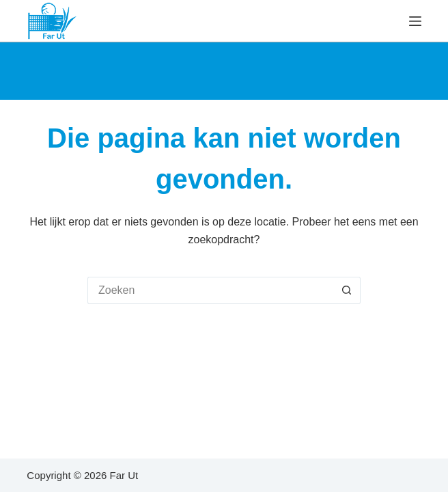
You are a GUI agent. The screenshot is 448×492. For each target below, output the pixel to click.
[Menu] (415, 21)
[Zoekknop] (347, 290)
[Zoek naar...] (210, 290)
